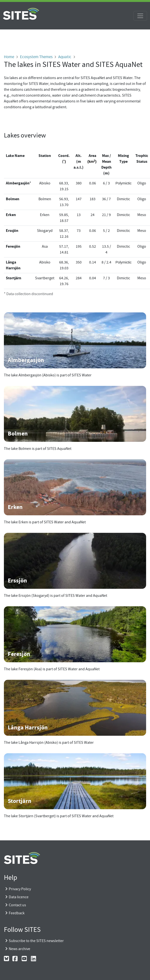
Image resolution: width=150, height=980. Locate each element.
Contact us (17, 905)
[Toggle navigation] (140, 16)
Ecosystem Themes (36, 57)
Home (9, 57)
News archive (19, 949)
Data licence (19, 897)
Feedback (17, 913)
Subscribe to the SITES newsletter (36, 941)
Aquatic (65, 57)
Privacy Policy (20, 889)
